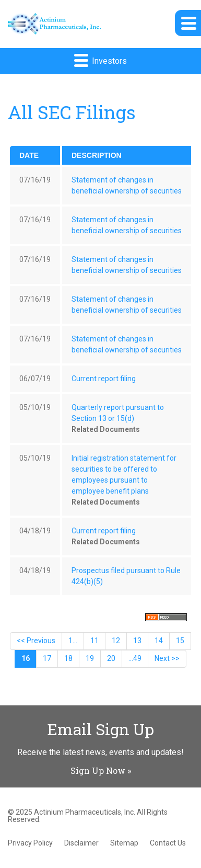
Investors (100, 60)
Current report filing (104, 379)
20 (111, 658)
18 (68, 658)
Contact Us (168, 843)
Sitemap (124, 843)
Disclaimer (81, 843)
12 (116, 641)
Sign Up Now (98, 770)
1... (73, 641)
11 (94, 641)
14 (159, 641)
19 (90, 658)
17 (47, 658)
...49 (135, 658)
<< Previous (36, 641)
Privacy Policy (30, 843)
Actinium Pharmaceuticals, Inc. (85, 812)
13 (137, 641)
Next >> (167, 658)
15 (180, 641)
